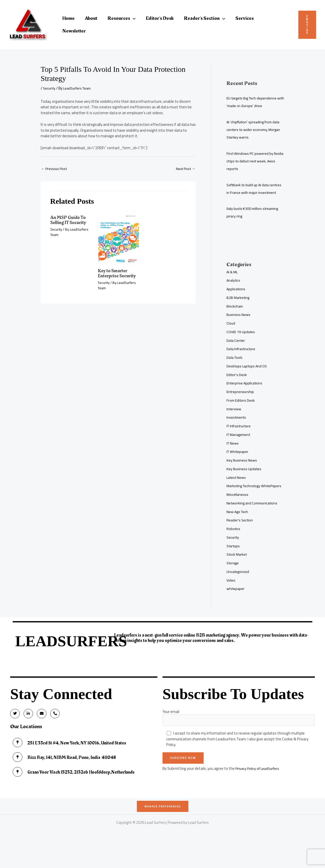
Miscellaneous (238, 510)
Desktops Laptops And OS (248, 374)
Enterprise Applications (245, 391)
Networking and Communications (253, 518)
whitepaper (236, 604)
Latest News (237, 485)
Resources (121, 18)
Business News (239, 322)
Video (231, 595)
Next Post (185, 169)
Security (50, 88)
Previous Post (55, 169)
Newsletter (74, 31)
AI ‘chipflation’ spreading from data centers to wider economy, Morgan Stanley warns (255, 130)
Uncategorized (238, 587)
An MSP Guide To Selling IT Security (70, 220)
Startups (234, 561)
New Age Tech (238, 527)
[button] (133, 18)
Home (68, 18)
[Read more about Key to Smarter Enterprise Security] (118, 238)
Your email (239, 733)
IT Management (240, 442)
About (91, 18)
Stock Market (238, 569)
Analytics (234, 288)
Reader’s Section (205, 18)
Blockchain (235, 314)
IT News (233, 451)
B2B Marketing (239, 305)
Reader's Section (240, 535)
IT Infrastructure (240, 433)
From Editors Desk (241, 408)
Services (245, 18)
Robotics (234, 544)
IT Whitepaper (238, 459)
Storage (233, 578)
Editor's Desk (237, 382)
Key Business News (242, 468)
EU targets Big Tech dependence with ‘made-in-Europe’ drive (253, 102)
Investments (237, 425)
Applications (236, 296)
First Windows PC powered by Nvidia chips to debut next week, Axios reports (253, 161)
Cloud (231, 331)
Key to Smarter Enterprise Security (118, 274)
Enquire (307, 25)
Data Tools (235, 365)
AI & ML (233, 279)
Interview (234, 416)
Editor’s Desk (160, 18)
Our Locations (27, 744)
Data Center (237, 348)
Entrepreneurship (241, 399)
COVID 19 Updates (241, 339)
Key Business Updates (244, 476)
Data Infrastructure (242, 356)
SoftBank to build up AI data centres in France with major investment (249, 192)
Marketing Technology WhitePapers (245, 497)
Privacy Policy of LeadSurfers (259, 784)
